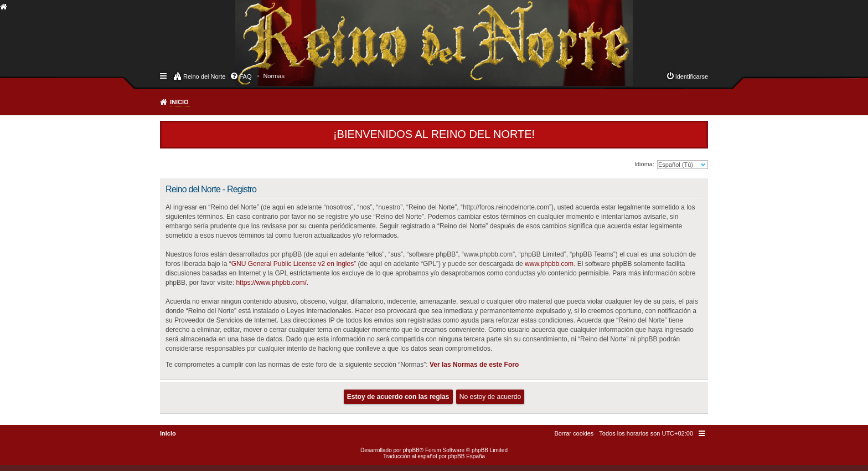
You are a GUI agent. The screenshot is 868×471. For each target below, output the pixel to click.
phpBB (411, 450)
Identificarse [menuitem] (692, 76)
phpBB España (466, 456)
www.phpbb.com (549, 264)
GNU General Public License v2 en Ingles (293, 264)
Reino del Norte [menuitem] (204, 76)
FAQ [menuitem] (245, 76)
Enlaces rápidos (164, 75)
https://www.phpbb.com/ (271, 283)
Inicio (179, 102)
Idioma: (644, 164)
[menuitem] (274, 76)
